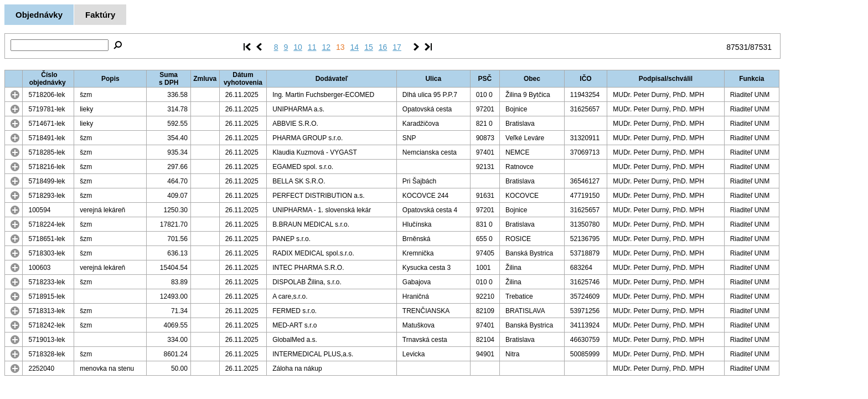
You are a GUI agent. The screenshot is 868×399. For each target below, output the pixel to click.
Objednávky (39, 15)
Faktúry (100, 15)
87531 (737, 47)
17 (397, 47)
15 (369, 47)
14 (355, 47)
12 (326, 47)
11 (312, 47)
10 (298, 47)
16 (383, 47)
